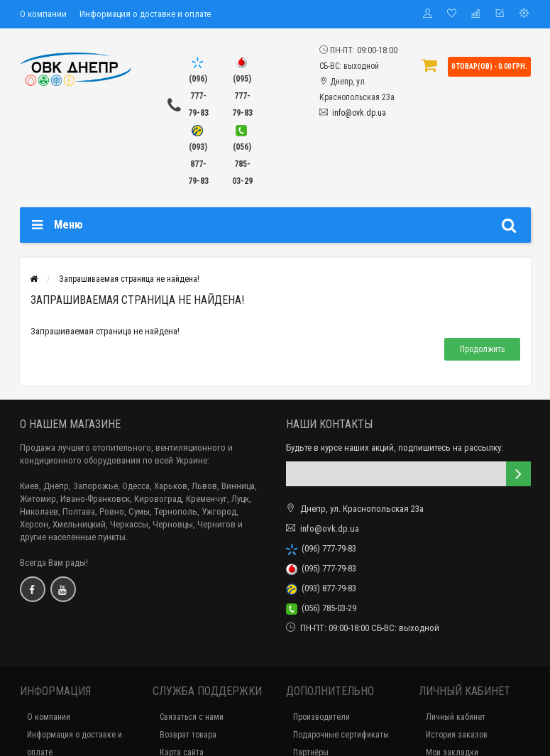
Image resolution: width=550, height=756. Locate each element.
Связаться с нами (192, 717)
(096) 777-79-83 (321, 548)
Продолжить (482, 349)
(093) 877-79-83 (321, 588)
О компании (43, 14)
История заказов (457, 735)
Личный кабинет (456, 717)
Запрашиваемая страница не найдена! (129, 279)
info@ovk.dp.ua (359, 113)
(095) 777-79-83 (321, 568)
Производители (321, 717)
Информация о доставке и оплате (145, 14)
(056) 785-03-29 (321, 608)
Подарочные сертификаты (341, 735)
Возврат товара (188, 735)
